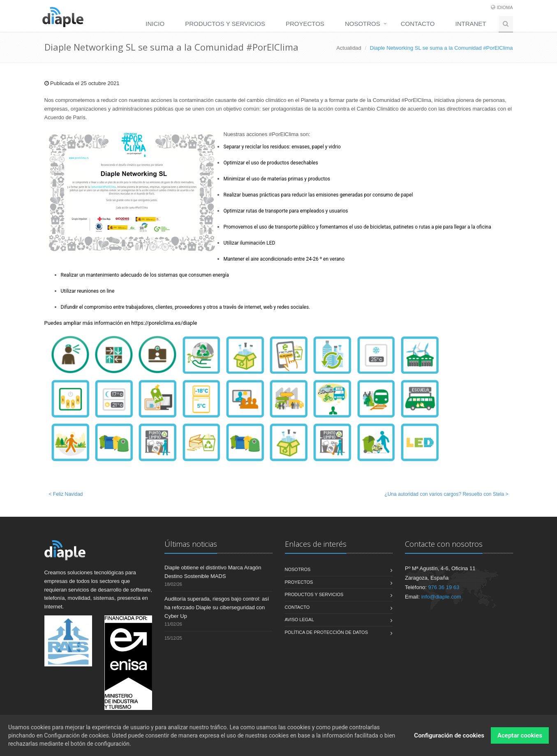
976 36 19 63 (444, 587)
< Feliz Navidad (66, 494)
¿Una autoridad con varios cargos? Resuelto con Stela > (446, 494)
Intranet (471, 24)
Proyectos (305, 24)
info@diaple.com (441, 597)
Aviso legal (299, 620)
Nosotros (363, 24)
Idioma (505, 7)
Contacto (418, 24)
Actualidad (349, 48)
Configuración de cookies (449, 738)
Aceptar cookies (520, 738)
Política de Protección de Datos (327, 632)
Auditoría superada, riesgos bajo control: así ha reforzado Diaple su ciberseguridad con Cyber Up (217, 607)
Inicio (155, 24)
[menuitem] (157, 23)
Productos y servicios (225, 24)
